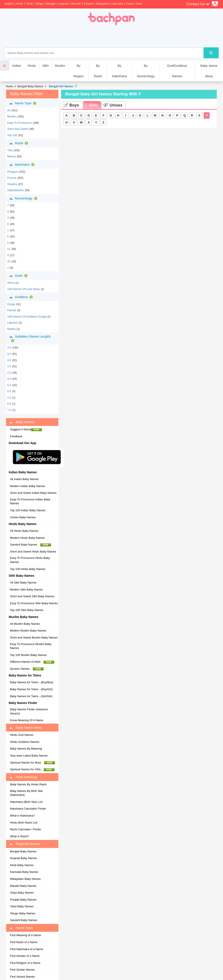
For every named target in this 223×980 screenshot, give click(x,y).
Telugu (39, 4)
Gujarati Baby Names (24, 858)
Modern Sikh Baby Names (26, 590)
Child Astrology (23, 777)
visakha (12, 184)
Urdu (139, 4)
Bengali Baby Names (30, 86)
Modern (12, 116)
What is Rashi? (19, 836)
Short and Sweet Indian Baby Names (33, 493)
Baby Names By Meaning (26, 749)
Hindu (32, 66)
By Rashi (98, 71)
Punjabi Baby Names (23, 900)
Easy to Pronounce (19, 123)
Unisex (113, 105)
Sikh (45, 66)
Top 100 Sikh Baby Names (27, 610)
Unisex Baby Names (23, 517)
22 (9, 261)
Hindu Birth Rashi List (24, 823)
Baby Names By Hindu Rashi (28, 784)
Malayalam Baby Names (25, 879)
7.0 (9, 410)
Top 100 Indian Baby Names (28, 510)
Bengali (51, 4)
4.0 (9, 360)
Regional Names (25, 844)
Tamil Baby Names (22, 906)
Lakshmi (12, 323)
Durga (11, 304)
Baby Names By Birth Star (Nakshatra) (26, 793)
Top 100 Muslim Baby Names (28, 655)
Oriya (129, 4)
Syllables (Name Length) (30, 338)
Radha (11, 329)
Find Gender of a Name (25, 956)
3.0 (9, 348)
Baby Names (22, 422)
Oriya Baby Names (22, 893)
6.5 (9, 404)
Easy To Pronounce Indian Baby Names (30, 501)
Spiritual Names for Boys (33, 763)
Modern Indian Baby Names (28, 486)
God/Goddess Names (177, 71)
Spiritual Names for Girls (32, 769)
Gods (19, 276)
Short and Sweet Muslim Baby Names (34, 638)
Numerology (24, 198)
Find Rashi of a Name (24, 942)
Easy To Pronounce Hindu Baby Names (30, 560)
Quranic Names (27, 669)
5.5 (9, 391)
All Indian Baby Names (24, 479)
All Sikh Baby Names (23, 583)
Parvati (12, 310)
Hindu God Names (22, 735)
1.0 (9, 397)
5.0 (9, 385)
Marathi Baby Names (23, 886)
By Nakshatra (120, 71)
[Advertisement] (127, 36)
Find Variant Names (22, 977)
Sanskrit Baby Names (30, 545)
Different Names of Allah (32, 662)
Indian (17, 66)
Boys (72, 105)
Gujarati (63, 4)
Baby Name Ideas (209, 71)
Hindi (19, 4)
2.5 (9, 366)
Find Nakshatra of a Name (27, 949)
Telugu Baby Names (23, 913)
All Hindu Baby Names (24, 531)
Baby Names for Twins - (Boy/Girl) (31, 689)
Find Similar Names (22, 970)
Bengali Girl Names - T (62, 86)
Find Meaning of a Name (25, 935)
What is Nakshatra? (22, 816)
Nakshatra (23, 165)
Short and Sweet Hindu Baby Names (33, 552)
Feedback (16, 436)
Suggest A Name (26, 429)
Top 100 (12, 135)
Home (9, 86)
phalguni (13, 172)
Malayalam (103, 4)
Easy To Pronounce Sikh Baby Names (34, 603)
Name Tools (21, 928)
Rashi (19, 143)
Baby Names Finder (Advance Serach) (29, 711)
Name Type (24, 103)
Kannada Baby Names (24, 872)
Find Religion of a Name (25, 963)
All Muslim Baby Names (25, 624)
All (9, 110)
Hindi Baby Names (22, 865)
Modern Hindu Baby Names (27, 538)
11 (9, 249)
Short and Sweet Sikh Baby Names (32, 596)
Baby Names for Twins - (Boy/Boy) (32, 682)
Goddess (22, 297)
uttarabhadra (15, 190)
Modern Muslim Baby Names (28, 631)
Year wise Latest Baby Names (29, 756)
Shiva (11, 283)
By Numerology (146, 71)
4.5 (9, 379)
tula (10, 150)
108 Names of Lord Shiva (24, 289)
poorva (12, 178)
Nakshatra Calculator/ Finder (28, 809)
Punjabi (88, 4)
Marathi (76, 4)
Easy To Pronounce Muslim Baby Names (31, 646)
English (9, 4)
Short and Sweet (18, 129)
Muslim (60, 66)
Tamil (29, 4)
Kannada (118, 4)
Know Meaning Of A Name (27, 720)
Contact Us (198, 4)
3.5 (9, 354)
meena (12, 156)
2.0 (9, 373)
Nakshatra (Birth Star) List (26, 802)
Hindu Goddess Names (25, 742)
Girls (91, 105)
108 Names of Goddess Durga (27, 317)
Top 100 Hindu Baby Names (28, 569)
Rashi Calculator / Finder (26, 829)
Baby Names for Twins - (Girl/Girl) (31, 696)
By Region (79, 71)
